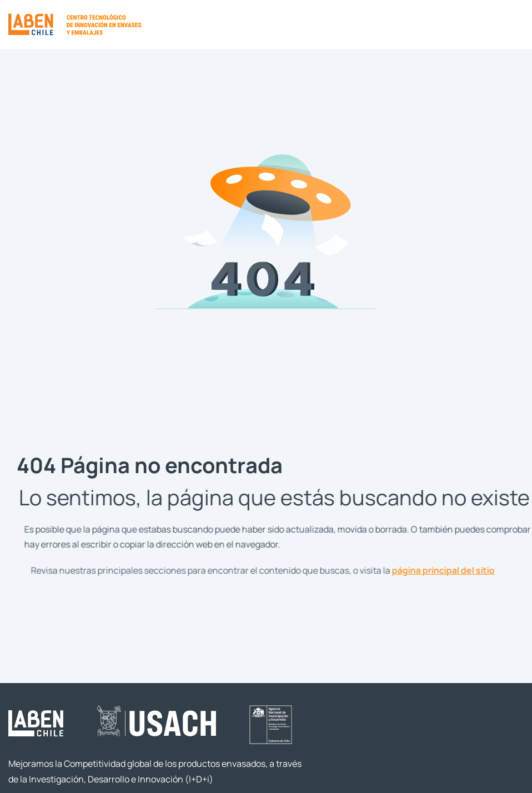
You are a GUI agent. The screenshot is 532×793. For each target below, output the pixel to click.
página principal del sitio (450, 570)
